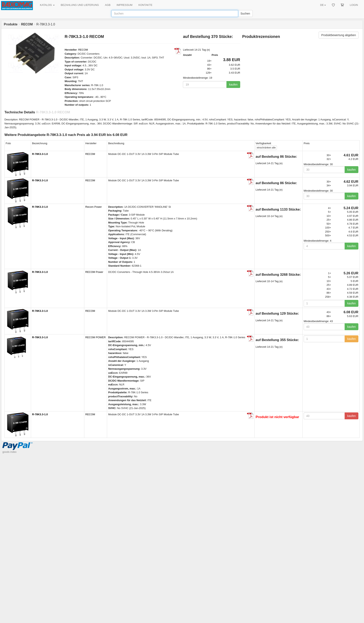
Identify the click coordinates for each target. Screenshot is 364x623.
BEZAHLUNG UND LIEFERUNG (80, 5)
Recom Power (94, 207)
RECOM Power (94, 272)
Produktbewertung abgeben (339, 35)
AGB (108, 5)
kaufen (233, 85)
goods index (9, 452)
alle (266, 148)
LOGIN (354, 5)
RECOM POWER (95, 337)
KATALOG (47, 5)
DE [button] (323, 5)
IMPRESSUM (125, 5)
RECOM (83, 50)
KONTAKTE (145, 5)
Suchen (245, 14)
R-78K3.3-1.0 (40, 154)
